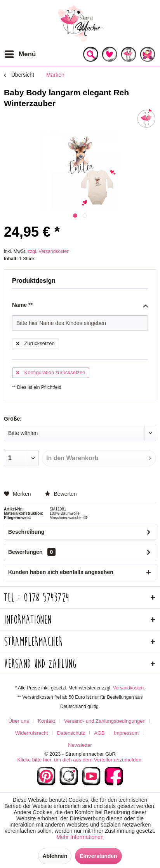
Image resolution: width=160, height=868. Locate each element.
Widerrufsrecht (32, 733)
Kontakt (47, 721)
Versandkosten (128, 688)
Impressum (126, 733)
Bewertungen (25, 552)
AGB (99, 733)
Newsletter (80, 745)
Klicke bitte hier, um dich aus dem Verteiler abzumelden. (80, 760)
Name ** (80, 305)
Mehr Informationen (80, 837)
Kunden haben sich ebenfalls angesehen (61, 572)
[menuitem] (20, 54)
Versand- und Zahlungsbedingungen (105, 721)
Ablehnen (55, 856)
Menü (20, 53)
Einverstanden (98, 856)
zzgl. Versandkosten (48, 251)
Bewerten (61, 494)
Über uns (19, 721)
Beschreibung (26, 532)
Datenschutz (71, 733)
